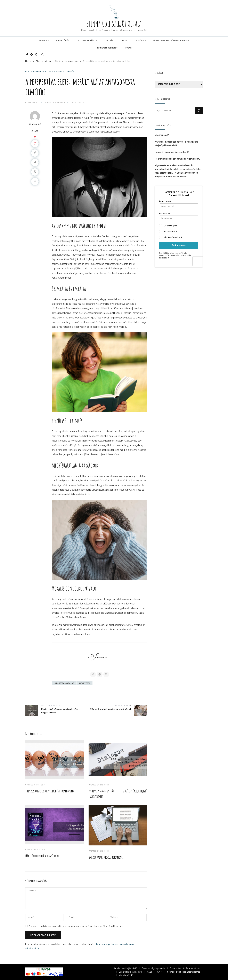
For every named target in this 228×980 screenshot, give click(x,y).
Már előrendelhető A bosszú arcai (42, 856)
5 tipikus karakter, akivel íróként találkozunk (50, 791)
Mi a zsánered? (162, 135)
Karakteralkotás (42, 71)
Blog (125, 40)
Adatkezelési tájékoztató (125, 968)
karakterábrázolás (64, 683)
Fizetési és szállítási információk (185, 968)
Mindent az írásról (64, 71)
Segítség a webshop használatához (184, 972)
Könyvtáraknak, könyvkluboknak (171, 40)
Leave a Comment (78, 103)
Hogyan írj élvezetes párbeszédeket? (172, 152)
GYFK (160, 972)
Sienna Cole (33, 102)
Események (140, 40)
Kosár (128, 48)
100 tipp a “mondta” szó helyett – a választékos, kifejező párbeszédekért (177, 144)
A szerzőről (62, 40)
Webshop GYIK (126, 975)
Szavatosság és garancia (153, 968)
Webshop (44, 40)
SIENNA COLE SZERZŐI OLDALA (114, 24)
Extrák (110, 40)
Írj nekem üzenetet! (107, 48)
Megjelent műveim (88, 40)
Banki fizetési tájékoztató (131, 972)
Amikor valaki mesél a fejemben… (106, 857)
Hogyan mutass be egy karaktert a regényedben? (177, 159)
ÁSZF (150, 972)
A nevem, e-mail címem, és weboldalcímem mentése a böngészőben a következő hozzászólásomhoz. (76, 926)
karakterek (84, 683)
